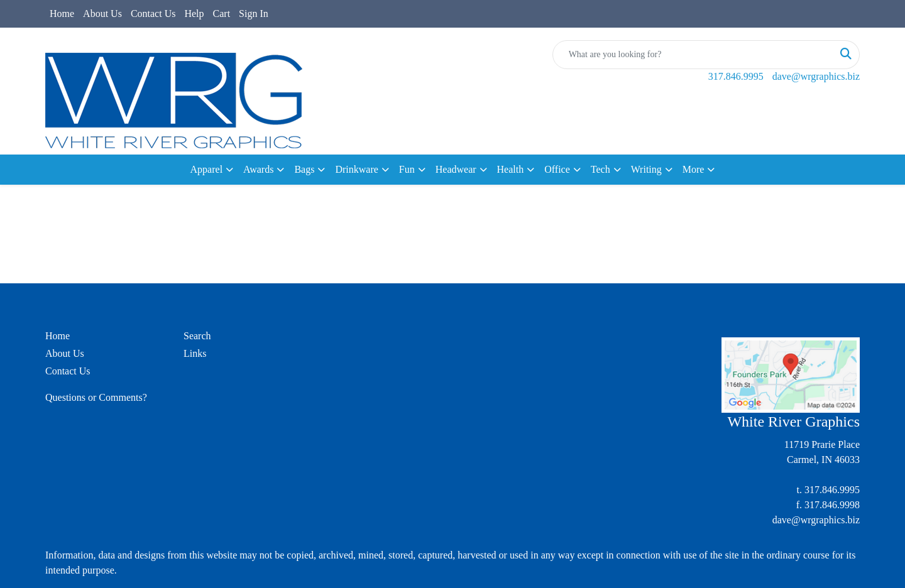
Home (62, 14)
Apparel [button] (207, 169)
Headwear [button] (456, 169)
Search (197, 336)
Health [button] (511, 169)
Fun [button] (407, 169)
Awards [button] (258, 169)
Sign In (254, 14)
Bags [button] (304, 169)
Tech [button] (601, 169)
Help (194, 14)
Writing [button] (646, 169)
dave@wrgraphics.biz (816, 76)
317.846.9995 (736, 76)
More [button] (694, 169)
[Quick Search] (693, 55)
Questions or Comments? (96, 397)
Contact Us (153, 14)
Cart (222, 14)
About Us (102, 14)
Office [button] (557, 169)
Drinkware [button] (356, 169)
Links (195, 353)
